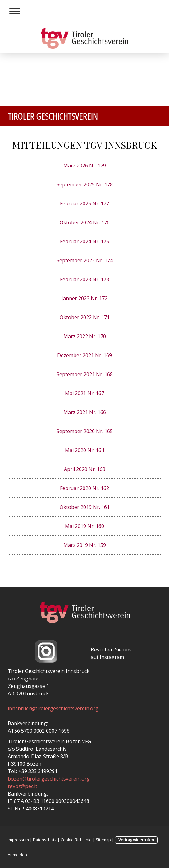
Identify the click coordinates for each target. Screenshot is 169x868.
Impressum (18, 840)
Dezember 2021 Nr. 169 (84, 355)
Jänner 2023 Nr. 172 (84, 298)
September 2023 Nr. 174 (85, 260)
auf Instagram (107, 657)
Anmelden (17, 855)
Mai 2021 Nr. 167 (84, 393)
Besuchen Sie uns (111, 650)
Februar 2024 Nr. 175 (84, 241)
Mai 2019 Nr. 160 (84, 526)
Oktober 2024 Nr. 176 (85, 222)
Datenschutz (45, 840)
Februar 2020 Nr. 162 (84, 488)
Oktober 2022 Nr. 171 (85, 317)
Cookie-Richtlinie (76, 840)
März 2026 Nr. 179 (85, 166)
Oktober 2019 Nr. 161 (85, 507)
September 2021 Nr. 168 (85, 374)
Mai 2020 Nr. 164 (84, 450)
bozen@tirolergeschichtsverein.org (49, 779)
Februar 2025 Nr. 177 (84, 203)
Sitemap (103, 840)
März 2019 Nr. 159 (85, 545)
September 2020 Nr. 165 (85, 431)
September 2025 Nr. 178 (85, 184)
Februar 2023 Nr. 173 (84, 279)
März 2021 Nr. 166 (85, 412)
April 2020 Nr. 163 (85, 469)
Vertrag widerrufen (136, 840)
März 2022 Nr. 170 (85, 336)
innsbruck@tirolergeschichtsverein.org (53, 708)
